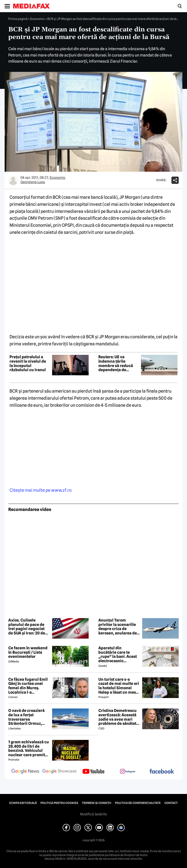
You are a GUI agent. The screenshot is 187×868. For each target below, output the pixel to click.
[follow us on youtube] (93, 772)
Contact (171, 803)
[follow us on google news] (25, 772)
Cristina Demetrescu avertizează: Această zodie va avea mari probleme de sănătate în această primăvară (118, 717)
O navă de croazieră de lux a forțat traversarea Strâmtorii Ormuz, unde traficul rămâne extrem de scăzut (28, 717)
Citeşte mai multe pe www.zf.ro (41, 490)
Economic (37, 19)
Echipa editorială (23, 803)
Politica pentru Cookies (59, 803)
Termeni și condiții (97, 803)
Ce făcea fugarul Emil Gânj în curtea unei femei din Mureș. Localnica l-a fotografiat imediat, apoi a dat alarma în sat (28, 686)
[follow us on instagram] (128, 772)
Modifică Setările (93, 814)
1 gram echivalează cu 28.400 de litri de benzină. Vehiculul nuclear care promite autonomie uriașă (29, 748)
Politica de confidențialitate (138, 803)
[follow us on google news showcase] (59, 772)
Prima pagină (18, 19)
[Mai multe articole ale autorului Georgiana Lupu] (13, 180)
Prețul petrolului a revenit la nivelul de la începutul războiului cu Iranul (28, 363)
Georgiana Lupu (33, 182)
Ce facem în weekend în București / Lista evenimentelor (28, 652)
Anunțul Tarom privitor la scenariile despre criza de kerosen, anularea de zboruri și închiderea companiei (118, 627)
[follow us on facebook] (162, 772)
